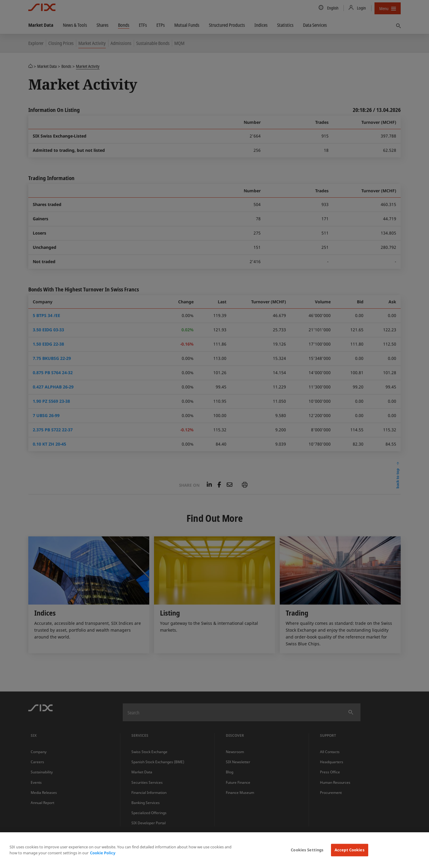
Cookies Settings (307, 850)
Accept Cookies (350, 850)
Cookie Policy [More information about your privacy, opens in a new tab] (103, 853)
